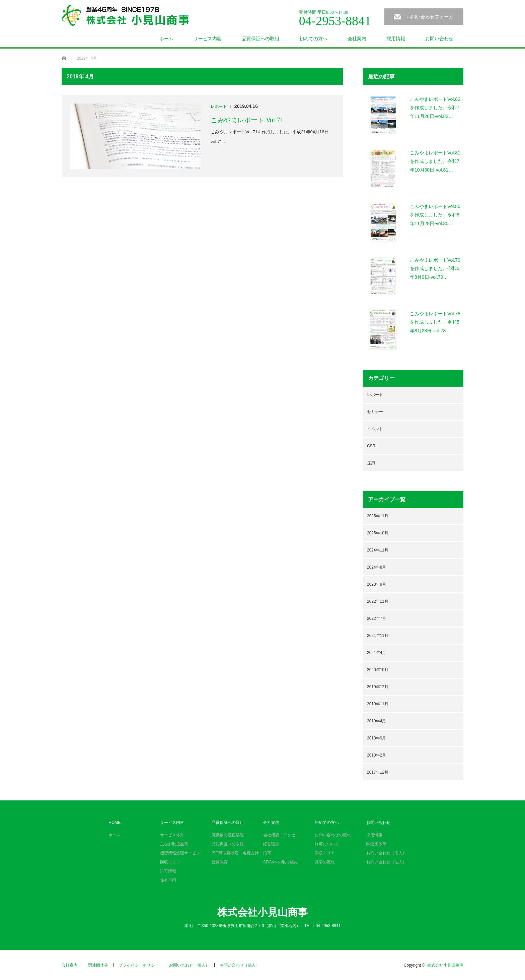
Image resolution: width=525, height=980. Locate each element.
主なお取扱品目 (174, 844)
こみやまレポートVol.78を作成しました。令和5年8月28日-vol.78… (435, 322)
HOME (115, 823)
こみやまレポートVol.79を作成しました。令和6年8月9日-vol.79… (435, 268)
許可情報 (168, 871)
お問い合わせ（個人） (386, 853)
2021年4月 (377, 653)
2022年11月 (378, 601)
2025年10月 (378, 533)
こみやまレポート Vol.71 (247, 120)
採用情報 (396, 39)
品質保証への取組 (260, 39)
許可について (327, 844)
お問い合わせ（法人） (386, 862)
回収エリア (170, 862)
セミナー (375, 412)
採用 (371, 463)
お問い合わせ (439, 39)
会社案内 (357, 39)
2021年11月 (378, 636)
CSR (371, 446)
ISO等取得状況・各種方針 (235, 853)
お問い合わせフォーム (430, 17)
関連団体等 (376, 844)
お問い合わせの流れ (333, 835)
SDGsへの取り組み (281, 862)
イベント (375, 429)
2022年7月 (377, 618)
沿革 (267, 853)
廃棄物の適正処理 (228, 835)
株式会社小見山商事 (262, 912)
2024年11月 (378, 550)
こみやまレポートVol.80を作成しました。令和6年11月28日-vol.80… (435, 215)
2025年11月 (378, 516)
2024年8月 (377, 567)
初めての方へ (313, 39)
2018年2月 (377, 755)
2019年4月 (377, 721)
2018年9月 (377, 738)
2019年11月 (378, 704)
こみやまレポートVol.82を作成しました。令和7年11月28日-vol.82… (435, 108)
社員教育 (220, 862)
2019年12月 (378, 687)
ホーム (166, 39)
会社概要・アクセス (281, 835)
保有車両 (168, 880)
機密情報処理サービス (180, 853)
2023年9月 (377, 584)
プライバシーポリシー (139, 965)
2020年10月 (378, 670)
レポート (219, 107)
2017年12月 (378, 772)
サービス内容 (208, 39)
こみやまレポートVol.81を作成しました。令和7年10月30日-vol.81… (435, 161)
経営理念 (271, 844)
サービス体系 (172, 835)
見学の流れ (325, 862)
